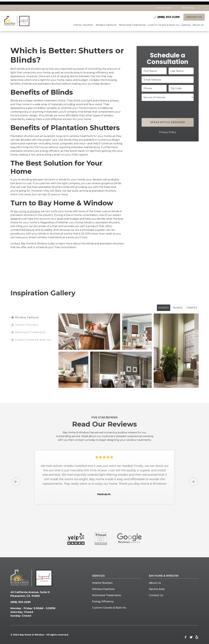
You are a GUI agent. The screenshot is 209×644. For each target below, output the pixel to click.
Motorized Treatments (107, 595)
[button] (83, 25)
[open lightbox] (89, 332)
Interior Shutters (102, 583)
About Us (155, 583)
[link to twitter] (191, 637)
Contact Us (194, 17)
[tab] (32, 318)
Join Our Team (164, 8)
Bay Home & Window (27, 211)
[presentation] (168, 109)
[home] (20, 21)
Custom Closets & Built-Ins (109, 608)
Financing (188, 8)
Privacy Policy (168, 132)
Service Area (157, 589)
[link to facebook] (186, 637)
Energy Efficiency (103, 602)
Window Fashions (103, 589)
